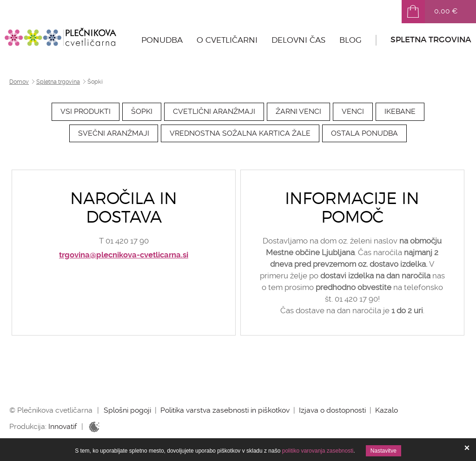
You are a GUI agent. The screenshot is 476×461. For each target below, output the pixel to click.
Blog (350, 40)
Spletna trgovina (431, 40)
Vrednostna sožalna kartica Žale (240, 133)
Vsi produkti (86, 111)
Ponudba (162, 40)
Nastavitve (383, 451)
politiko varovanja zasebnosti (318, 451)
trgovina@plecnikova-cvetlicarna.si (124, 255)
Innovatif (63, 426)
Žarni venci (298, 111)
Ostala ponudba (364, 133)
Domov (19, 82)
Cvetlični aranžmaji (214, 111)
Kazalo (387, 410)
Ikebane (400, 111)
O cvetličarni (227, 40)
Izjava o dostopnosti (332, 410)
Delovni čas (298, 40)
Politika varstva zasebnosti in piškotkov (225, 410)
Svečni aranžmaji (114, 133)
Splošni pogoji (127, 410)
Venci (353, 111)
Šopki (142, 111)
